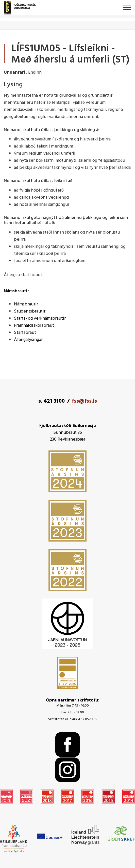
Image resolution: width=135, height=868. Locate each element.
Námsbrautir (26, 304)
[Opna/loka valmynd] (127, 8)
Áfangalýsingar (28, 340)
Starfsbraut (25, 333)
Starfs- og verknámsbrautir (40, 318)
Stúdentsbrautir (30, 311)
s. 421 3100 (52, 401)
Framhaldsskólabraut (34, 326)
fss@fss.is (84, 401)
